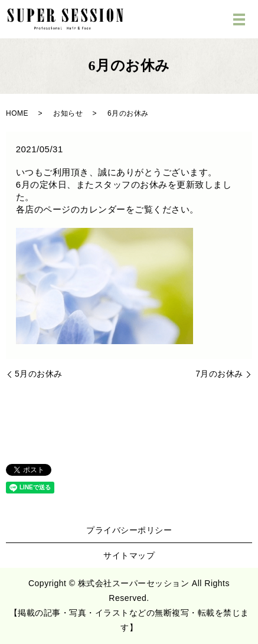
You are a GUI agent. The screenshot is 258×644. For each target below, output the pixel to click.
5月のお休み (39, 374)
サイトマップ (129, 555)
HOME (17, 113)
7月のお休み (219, 374)
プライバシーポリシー (129, 530)
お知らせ (68, 113)
